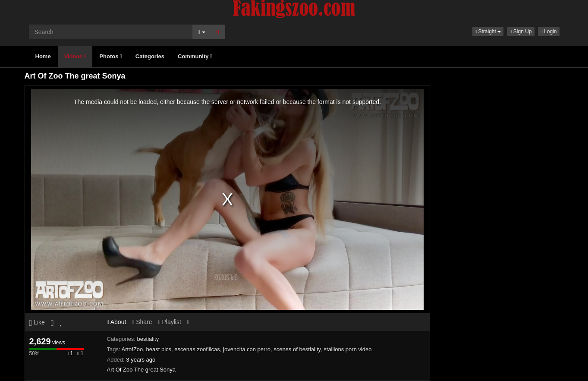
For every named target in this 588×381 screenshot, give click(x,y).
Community (195, 56)
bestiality (148, 339)
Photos (110, 56)
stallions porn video (347, 349)
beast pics (159, 349)
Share (142, 322)
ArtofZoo (132, 349)
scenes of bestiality (297, 349)
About (117, 322)
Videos (75, 56)
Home (43, 56)
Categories (150, 56)
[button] (488, 31)
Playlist (169, 322)
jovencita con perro (247, 349)
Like (37, 322)
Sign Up (521, 31)
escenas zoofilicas (197, 349)
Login (549, 31)
